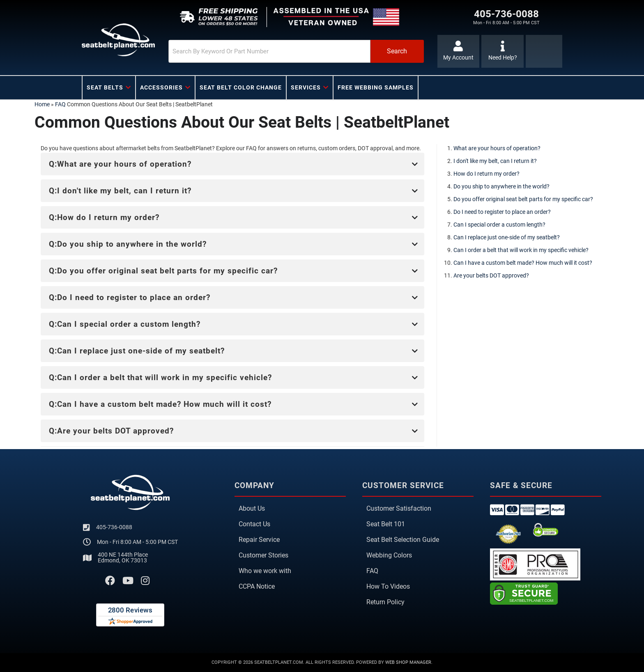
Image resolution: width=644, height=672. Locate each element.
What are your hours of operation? (497, 148)
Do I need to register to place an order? (502, 212)
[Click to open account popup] (459, 51)
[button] (296, 51)
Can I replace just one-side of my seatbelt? (507, 237)
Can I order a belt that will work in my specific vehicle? (521, 250)
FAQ (60, 104)
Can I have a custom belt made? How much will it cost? (523, 263)
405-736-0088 (114, 527)
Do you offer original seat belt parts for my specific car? (523, 199)
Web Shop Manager (408, 662)
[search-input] (269, 51)
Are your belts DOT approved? (491, 275)
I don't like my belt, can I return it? (495, 161)
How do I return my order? (486, 174)
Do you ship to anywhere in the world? (501, 186)
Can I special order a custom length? (499, 225)
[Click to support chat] (503, 51)
